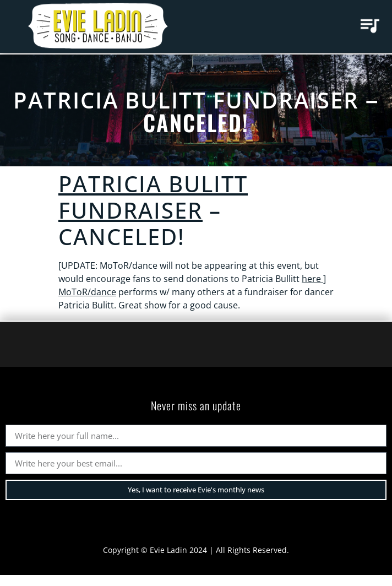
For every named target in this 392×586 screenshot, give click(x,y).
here (312, 279)
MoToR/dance (87, 292)
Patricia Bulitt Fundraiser (186, 100)
